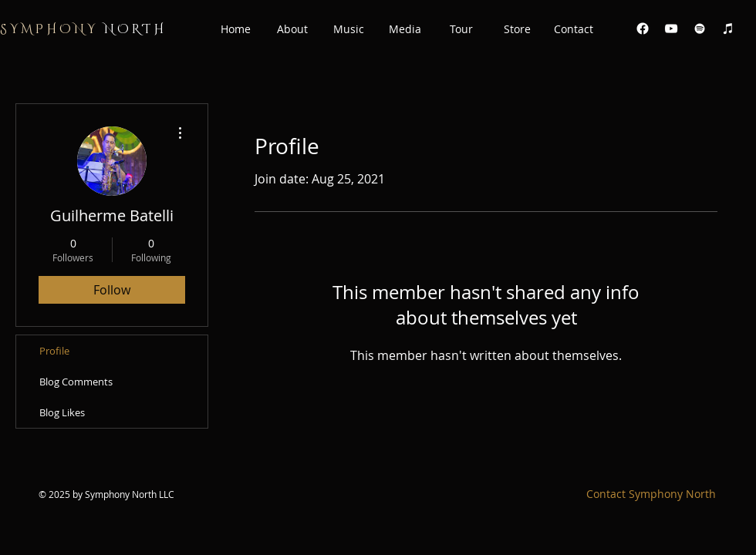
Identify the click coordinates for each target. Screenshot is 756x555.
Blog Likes (62, 412)
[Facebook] (643, 29)
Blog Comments (76, 382)
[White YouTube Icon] (671, 29)
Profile (54, 351)
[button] (292, 29)
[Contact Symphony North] (651, 494)
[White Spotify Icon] (700, 29)
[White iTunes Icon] (728, 29)
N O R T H (82, 29)
